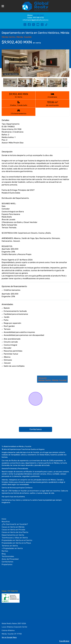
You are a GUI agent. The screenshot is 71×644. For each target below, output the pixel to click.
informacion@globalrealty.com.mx (36, 20)
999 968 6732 (38, 18)
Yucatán (28, 37)
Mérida (20, 37)
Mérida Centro (8, 37)
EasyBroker (64, 641)
